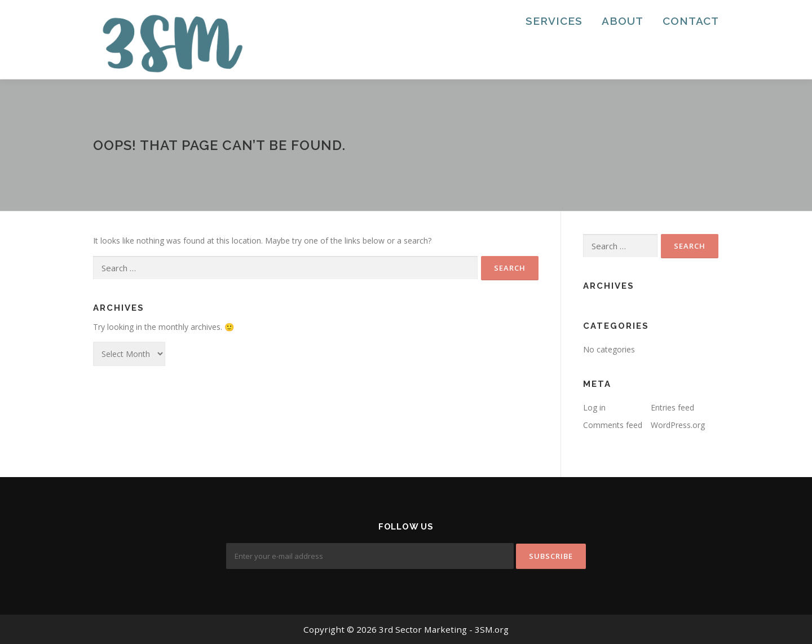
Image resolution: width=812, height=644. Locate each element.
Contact (691, 21)
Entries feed (672, 407)
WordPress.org (678, 425)
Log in (594, 407)
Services (554, 21)
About (623, 21)
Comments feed (613, 425)
